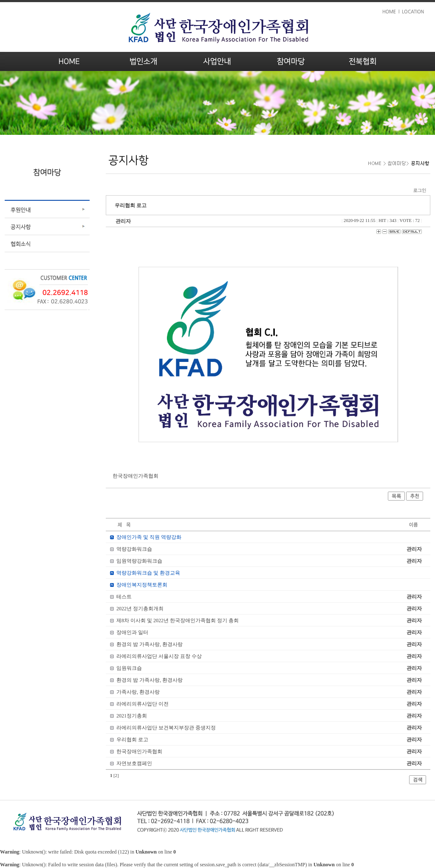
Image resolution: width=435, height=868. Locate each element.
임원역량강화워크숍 (139, 561)
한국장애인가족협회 (139, 751)
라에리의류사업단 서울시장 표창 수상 (159, 656)
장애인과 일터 (132, 632)
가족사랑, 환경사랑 (138, 692)
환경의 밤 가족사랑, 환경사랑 (150, 644)
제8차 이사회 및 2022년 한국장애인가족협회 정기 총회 (178, 620)
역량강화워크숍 (134, 549)
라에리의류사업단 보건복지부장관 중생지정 (166, 728)
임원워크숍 (129, 668)
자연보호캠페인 (134, 763)
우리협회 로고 (132, 740)
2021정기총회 (132, 716)
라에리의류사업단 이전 (143, 704)
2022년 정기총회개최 (140, 609)
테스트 (124, 597)
